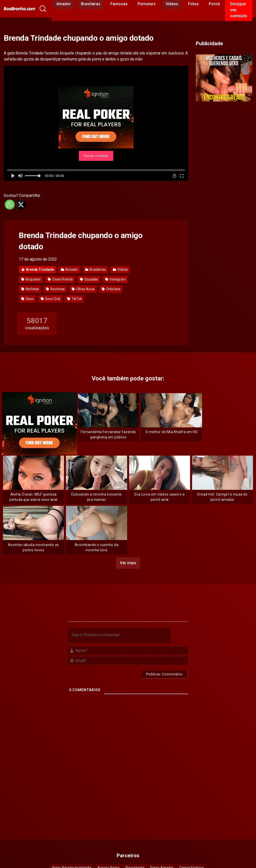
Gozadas (89, 279)
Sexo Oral (50, 299)
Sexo (27, 299)
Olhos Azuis (83, 289)
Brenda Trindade (38, 270)
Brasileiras (96, 270)
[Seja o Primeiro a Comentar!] (119, 635)
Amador (70, 270)
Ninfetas (30, 289)
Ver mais (128, 563)
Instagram (115, 279)
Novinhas (55, 289)
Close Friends (60, 279)
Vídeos (120, 270)
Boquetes (31, 279)
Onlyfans (111, 289)
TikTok (75, 299)
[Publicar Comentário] (164, 674)
